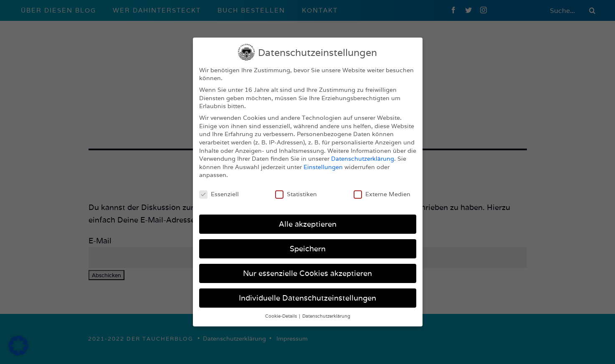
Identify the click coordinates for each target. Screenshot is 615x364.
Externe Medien (382, 191)
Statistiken (296, 191)
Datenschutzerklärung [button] (326, 313)
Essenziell (219, 191)
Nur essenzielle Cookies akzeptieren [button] (307, 270)
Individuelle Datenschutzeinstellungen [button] (307, 295)
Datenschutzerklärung (363, 156)
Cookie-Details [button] (282, 313)
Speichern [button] (308, 246)
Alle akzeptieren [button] (308, 221)
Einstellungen (323, 164)
